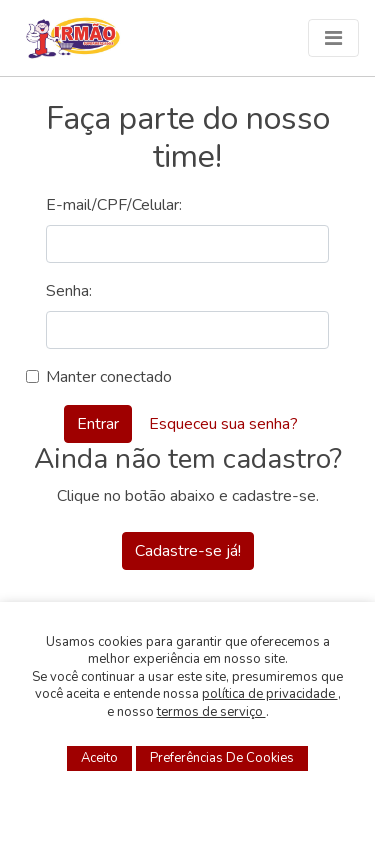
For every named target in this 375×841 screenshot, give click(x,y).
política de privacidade (270, 694)
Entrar (98, 424)
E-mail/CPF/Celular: (114, 205)
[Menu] (333, 38)
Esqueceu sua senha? (223, 424)
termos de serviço (211, 712)
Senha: (69, 291)
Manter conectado (109, 377)
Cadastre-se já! (188, 551)
